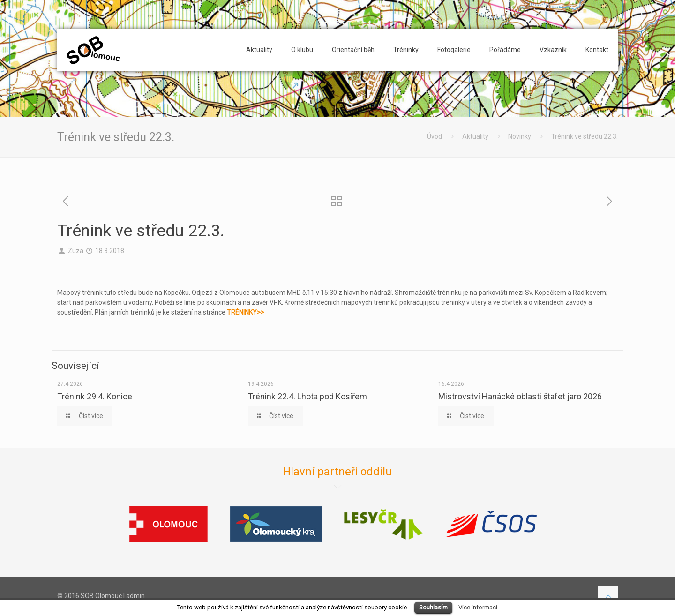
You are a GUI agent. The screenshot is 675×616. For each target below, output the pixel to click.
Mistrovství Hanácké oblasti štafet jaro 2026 (520, 396)
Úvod (435, 136)
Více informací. (479, 607)
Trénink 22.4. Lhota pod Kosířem (307, 396)
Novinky (520, 136)
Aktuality (475, 136)
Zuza (76, 251)
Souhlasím (433, 607)
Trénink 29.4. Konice (95, 396)
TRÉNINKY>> (246, 312)
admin (135, 596)
